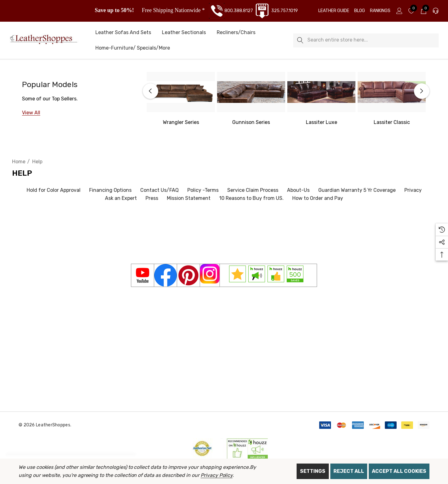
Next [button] (422, 91)
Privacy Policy (217, 475)
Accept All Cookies (399, 471)
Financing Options (110, 190)
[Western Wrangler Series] (181, 92)
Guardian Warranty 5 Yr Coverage (357, 190)
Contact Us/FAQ (159, 190)
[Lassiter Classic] (392, 92)
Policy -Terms (203, 190)
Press (152, 198)
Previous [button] (150, 91)
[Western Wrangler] (181, 122)
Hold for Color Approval (54, 190)
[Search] (300, 40)
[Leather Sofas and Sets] (123, 33)
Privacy (413, 190)
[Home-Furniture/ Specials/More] (133, 48)
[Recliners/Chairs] (236, 33)
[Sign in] (399, 11)
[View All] (31, 113)
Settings (313, 471)
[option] (181, 99)
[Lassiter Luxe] (321, 92)
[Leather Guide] (334, 11)
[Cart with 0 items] (423, 11)
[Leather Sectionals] (184, 33)
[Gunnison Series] (251, 92)
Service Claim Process (253, 190)
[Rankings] (380, 11)
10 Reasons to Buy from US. (251, 198)
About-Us (298, 190)
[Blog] (360, 11)
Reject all (349, 471)
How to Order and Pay (318, 198)
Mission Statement (189, 198)
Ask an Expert (121, 198)
